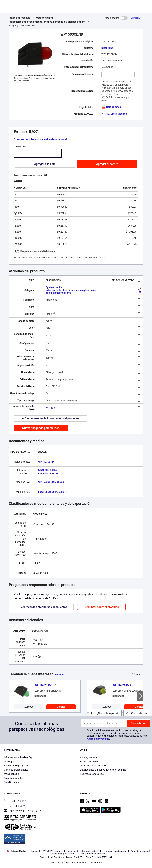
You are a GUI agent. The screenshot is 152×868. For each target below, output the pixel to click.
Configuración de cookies (92, 854)
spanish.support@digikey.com (23, 811)
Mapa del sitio (11, 774)
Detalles (61, 707)
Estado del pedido (90, 762)
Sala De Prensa (12, 782)
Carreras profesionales (16, 770)
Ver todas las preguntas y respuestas (44, 607)
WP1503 (50, 408)
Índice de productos (19, 18)
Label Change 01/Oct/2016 (52, 492)
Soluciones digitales (15, 778)
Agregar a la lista (45, 164)
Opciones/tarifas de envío (94, 766)
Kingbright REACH (48, 474)
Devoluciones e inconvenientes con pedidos (103, 770)
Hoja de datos (111, 107)
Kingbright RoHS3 (48, 470)
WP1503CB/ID (46, 462)
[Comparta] (137, 18)
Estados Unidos (16, 851)
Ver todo (59, 675)
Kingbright (107, 48)
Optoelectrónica (45, 18)
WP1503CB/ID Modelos (114, 114)
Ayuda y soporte (89, 757)
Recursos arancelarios (92, 774)
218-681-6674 (15, 806)
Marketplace (10, 762)
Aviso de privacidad (98, 739)
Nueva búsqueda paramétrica (41, 428)
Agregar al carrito (107, 164)
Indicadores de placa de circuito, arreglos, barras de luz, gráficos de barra (47, 22)
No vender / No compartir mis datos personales (76, 862)
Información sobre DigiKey (18, 757)
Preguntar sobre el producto (101, 607)
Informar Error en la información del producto (50, 418)
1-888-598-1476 (16, 801)
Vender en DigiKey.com (16, 766)
